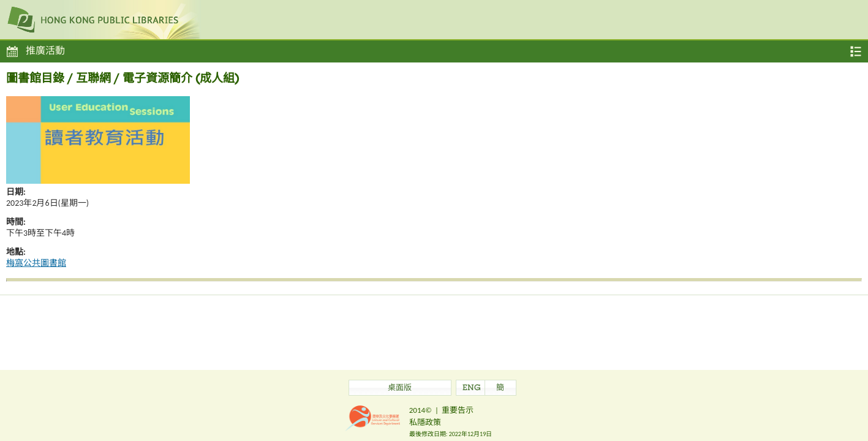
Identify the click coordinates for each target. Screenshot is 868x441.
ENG (472, 389)
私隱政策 (425, 422)
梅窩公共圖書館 (36, 263)
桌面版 (400, 389)
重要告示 (458, 410)
